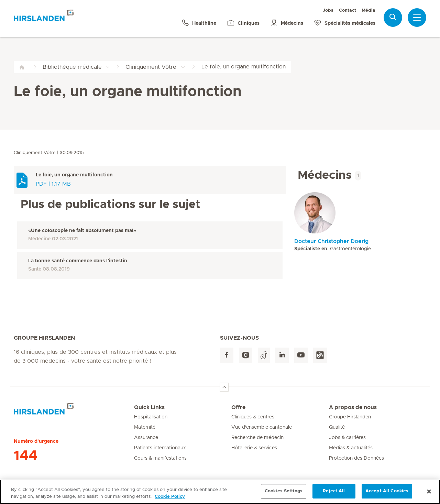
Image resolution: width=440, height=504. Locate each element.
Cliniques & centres (253, 417)
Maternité (145, 427)
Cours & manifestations (160, 458)
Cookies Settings (284, 495)
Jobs (328, 10)
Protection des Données (356, 458)
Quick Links (149, 407)
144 (26, 456)
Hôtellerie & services (254, 448)
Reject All (334, 495)
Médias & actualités (351, 448)
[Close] (429, 494)
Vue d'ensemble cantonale (262, 427)
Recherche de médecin (257, 438)
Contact (348, 10)
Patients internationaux (160, 448)
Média (368, 10)
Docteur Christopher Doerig (331, 241)
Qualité (337, 427)
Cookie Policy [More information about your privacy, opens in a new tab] (170, 500)
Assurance (146, 438)
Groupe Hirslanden (350, 417)
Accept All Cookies (387, 495)
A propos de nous (353, 407)
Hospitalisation (151, 417)
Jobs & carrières (347, 438)
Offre (238, 407)
